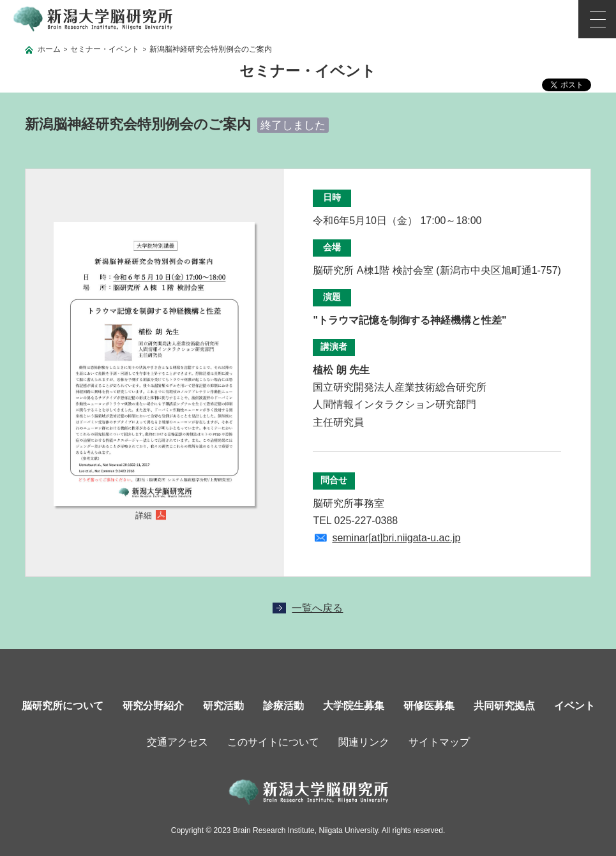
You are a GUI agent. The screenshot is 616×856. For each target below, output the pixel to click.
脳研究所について (63, 706)
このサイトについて (273, 742)
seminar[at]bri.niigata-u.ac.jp (396, 538)
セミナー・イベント (105, 49)
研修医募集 (429, 706)
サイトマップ (439, 742)
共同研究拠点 (504, 706)
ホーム (49, 49)
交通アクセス (177, 742)
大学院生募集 (354, 706)
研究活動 (223, 706)
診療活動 (283, 706)
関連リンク (364, 742)
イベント (575, 706)
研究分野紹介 (153, 706)
